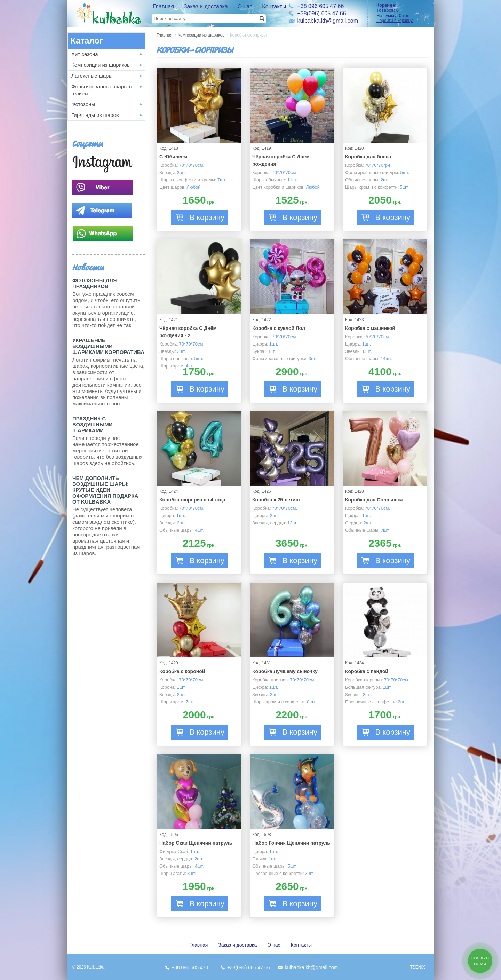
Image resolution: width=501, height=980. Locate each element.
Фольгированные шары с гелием (102, 90)
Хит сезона (85, 54)
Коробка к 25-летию (276, 500)
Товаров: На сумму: (403, 13)
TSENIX (417, 967)
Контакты (274, 6)
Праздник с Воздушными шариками (93, 424)
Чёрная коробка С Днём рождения (281, 160)
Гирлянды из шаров (95, 115)
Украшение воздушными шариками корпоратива (108, 346)
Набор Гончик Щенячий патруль (291, 843)
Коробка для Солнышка (374, 500)
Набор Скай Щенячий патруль (196, 843)
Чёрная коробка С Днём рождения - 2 (188, 332)
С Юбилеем (173, 157)
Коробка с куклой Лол (279, 328)
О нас (245, 6)
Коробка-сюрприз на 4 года (192, 500)
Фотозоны (83, 104)
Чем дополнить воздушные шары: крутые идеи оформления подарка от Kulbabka (105, 490)
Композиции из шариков (101, 65)
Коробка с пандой (367, 671)
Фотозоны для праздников (94, 283)
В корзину (207, 217)
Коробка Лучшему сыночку (285, 671)
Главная (163, 6)
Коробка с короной (182, 671)
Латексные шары (92, 76)
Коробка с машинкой (370, 328)
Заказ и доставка (206, 6)
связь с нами (480, 961)
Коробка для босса (368, 157)
